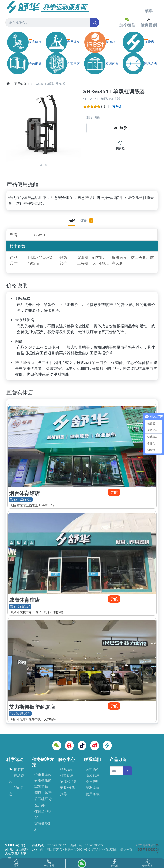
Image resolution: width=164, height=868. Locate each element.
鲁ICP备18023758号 (149, 850)
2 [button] (46, 165)
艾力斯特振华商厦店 (32, 707)
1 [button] (41, 165)
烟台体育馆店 (24, 493)
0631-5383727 (20, 606)
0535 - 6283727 (21, 500)
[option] (44, 125)
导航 (114, 492)
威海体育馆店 (24, 600)
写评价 (117, 106)
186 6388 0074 (20, 713)
